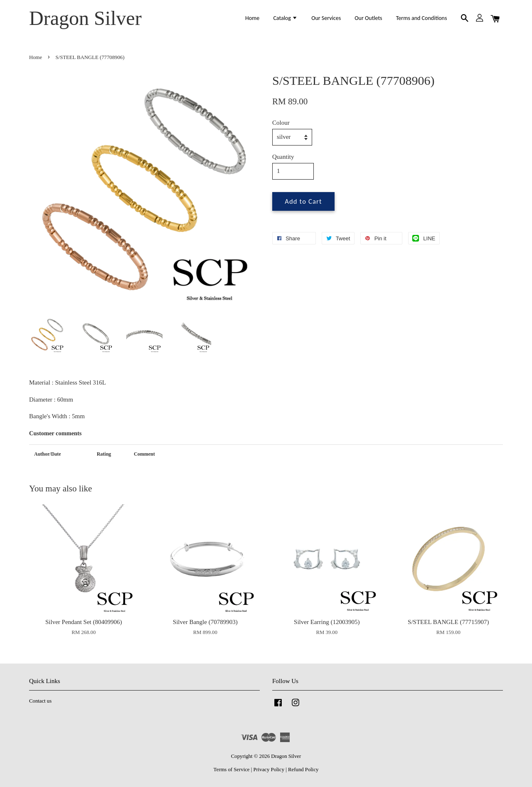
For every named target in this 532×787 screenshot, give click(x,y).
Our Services (326, 18)
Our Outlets (368, 18)
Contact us (40, 701)
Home (252, 18)
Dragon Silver (85, 18)
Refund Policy (303, 770)
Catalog (285, 18)
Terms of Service (232, 770)
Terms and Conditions (422, 18)
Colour (281, 123)
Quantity (283, 157)
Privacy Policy (269, 770)
